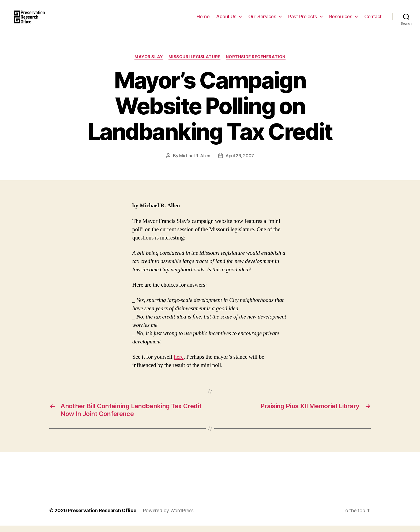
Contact (373, 19)
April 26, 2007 (240, 162)
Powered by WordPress (168, 517)
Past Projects (303, 19)
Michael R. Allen (195, 162)
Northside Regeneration (256, 63)
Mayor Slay (149, 63)
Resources (341, 19)
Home (203, 19)
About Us (226, 19)
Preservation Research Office (102, 517)
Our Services (262, 19)
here (179, 363)
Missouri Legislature (194, 63)
